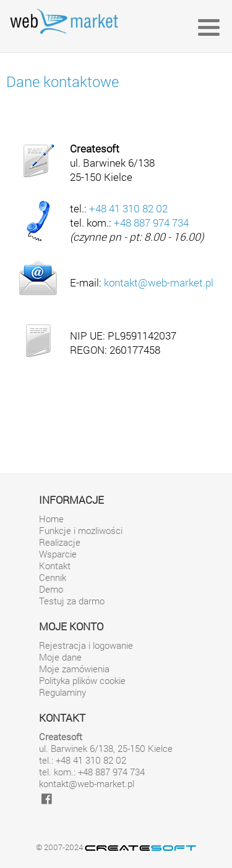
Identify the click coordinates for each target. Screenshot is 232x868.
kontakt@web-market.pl (159, 282)
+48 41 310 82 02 (128, 208)
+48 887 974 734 (151, 223)
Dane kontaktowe (62, 81)
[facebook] (47, 799)
